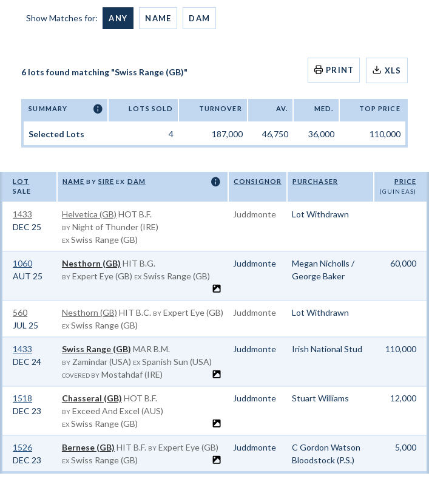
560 (20, 312)
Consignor (258, 181)
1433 (22, 214)
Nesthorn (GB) (91, 263)
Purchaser (315, 181)
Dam (199, 18)
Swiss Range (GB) (96, 349)
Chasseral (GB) (92, 398)
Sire (106, 181)
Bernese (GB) (88, 447)
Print (334, 70)
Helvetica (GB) (89, 214)
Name (158, 18)
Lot (21, 181)
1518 (22, 398)
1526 (22, 447)
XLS (387, 70)
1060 (22, 263)
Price (406, 181)
